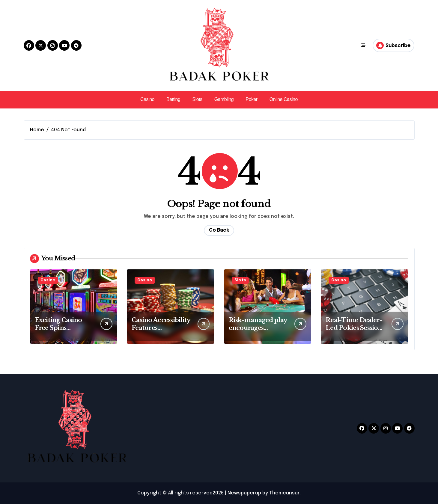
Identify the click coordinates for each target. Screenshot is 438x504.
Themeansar (284, 493)
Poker (251, 99)
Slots (197, 99)
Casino (147, 99)
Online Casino (284, 99)
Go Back (219, 230)
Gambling (224, 99)
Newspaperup (244, 493)
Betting (173, 99)
